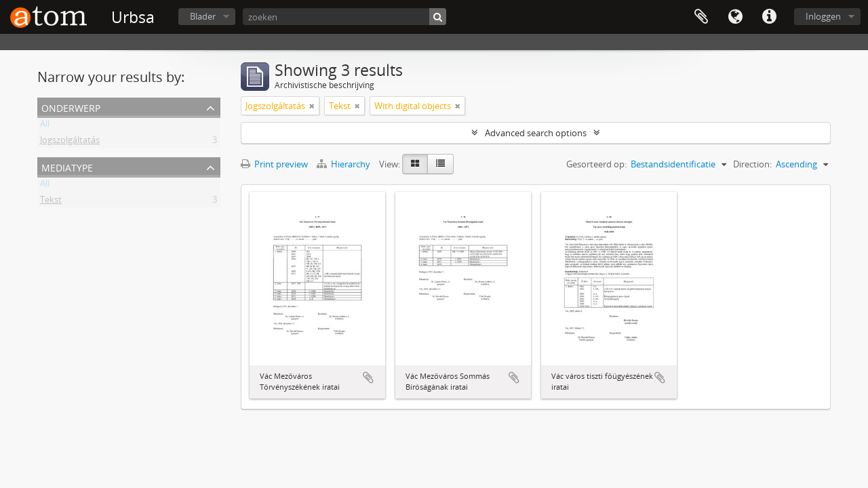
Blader (203, 16)
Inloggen (823, 16)
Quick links (769, 17)
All (45, 126)
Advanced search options (536, 133)
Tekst (51, 202)
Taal (735, 17)
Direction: (752, 164)
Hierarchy (344, 164)
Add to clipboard (368, 378)
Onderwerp (71, 107)
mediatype (67, 166)
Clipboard (701, 17)
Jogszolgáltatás (70, 142)
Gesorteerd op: (596, 164)
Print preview (274, 164)
